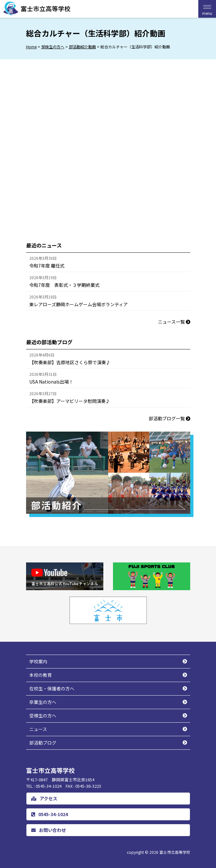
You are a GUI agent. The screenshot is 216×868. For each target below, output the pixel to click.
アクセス (44, 798)
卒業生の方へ (43, 702)
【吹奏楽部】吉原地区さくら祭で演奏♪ (70, 362)
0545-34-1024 (50, 814)
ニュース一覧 (174, 322)
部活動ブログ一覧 (169, 418)
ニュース (38, 729)
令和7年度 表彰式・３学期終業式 (64, 285)
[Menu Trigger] (207, 9)
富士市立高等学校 (175, 852)
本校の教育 (41, 675)
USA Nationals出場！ (51, 382)
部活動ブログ (43, 743)
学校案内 (38, 661)
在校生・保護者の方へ (52, 688)
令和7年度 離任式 (47, 266)
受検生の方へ (43, 716)
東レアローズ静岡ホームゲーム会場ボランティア (79, 304)
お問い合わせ (49, 830)
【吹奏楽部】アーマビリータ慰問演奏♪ (70, 401)
